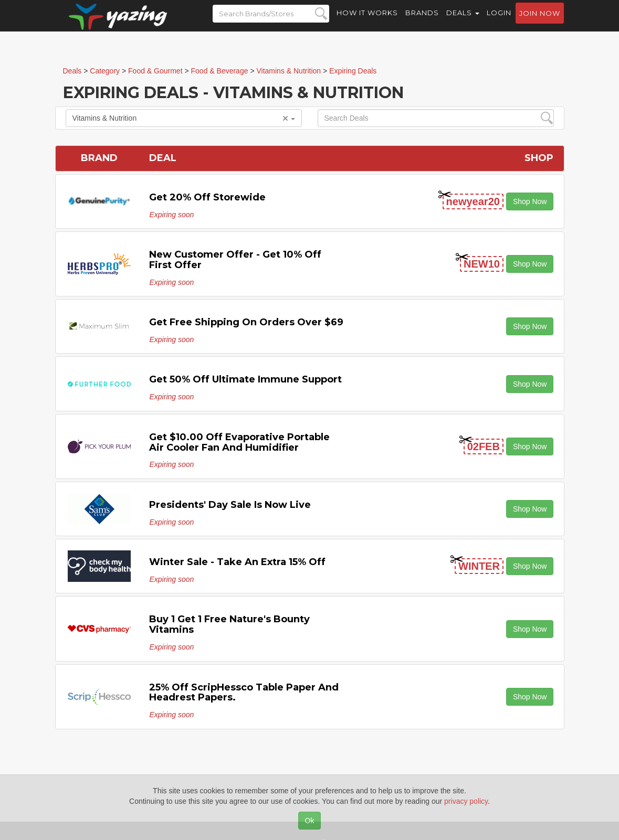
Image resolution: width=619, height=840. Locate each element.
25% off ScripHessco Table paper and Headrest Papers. (244, 693)
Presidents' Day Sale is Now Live (230, 505)
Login (499, 21)
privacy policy (466, 801)
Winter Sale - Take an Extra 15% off (237, 562)
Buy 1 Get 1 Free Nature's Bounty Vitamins (229, 624)
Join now (540, 22)
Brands (422, 21)
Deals (463, 21)
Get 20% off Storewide (207, 197)
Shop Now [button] (530, 201)
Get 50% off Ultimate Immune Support (245, 379)
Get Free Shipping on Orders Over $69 (246, 322)
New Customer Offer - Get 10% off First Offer (235, 260)
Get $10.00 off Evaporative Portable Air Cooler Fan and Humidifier (239, 442)
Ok (310, 821)
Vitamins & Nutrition (184, 118)
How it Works (367, 21)
